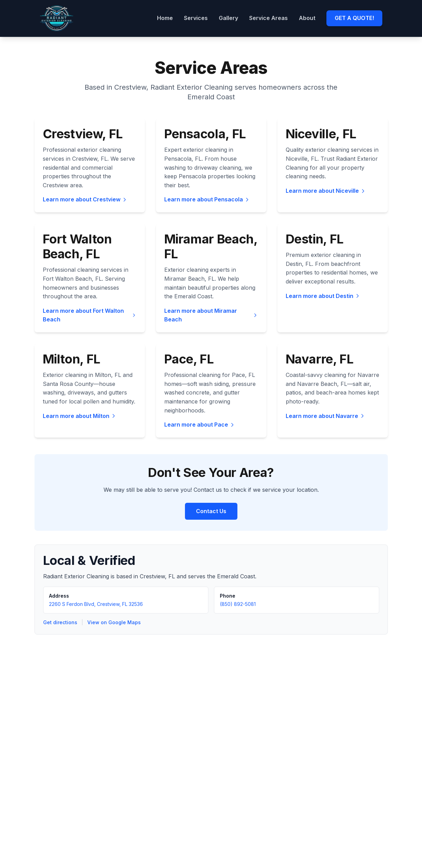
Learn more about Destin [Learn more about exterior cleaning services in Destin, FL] (323, 296)
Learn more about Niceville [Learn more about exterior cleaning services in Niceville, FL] (326, 191)
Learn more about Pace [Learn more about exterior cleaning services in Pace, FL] (200, 425)
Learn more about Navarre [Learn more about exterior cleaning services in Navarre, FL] (325, 416)
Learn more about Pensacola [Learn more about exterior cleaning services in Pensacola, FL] (207, 199)
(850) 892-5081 (238, 604)
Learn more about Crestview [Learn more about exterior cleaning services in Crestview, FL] (85, 199)
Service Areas (268, 18)
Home (165, 18)
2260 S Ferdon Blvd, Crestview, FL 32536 (96, 604)
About (307, 18)
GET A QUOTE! (354, 18)
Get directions (60, 622)
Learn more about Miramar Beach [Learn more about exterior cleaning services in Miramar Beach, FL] (211, 315)
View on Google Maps (114, 622)
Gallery (228, 18)
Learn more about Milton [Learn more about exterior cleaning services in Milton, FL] (80, 416)
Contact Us (211, 511)
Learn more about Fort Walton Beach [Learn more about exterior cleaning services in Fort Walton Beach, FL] (90, 315)
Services (196, 18)
